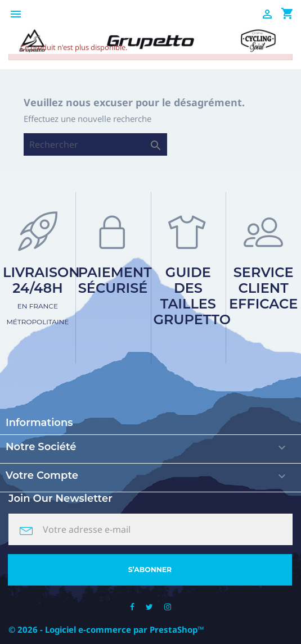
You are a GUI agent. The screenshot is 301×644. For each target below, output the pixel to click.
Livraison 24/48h (41, 295)
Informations (39, 423)
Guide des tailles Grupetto (192, 296)
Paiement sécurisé (115, 280)
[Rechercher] (95, 144)
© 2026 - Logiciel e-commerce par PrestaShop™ (106, 629)
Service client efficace (263, 288)
